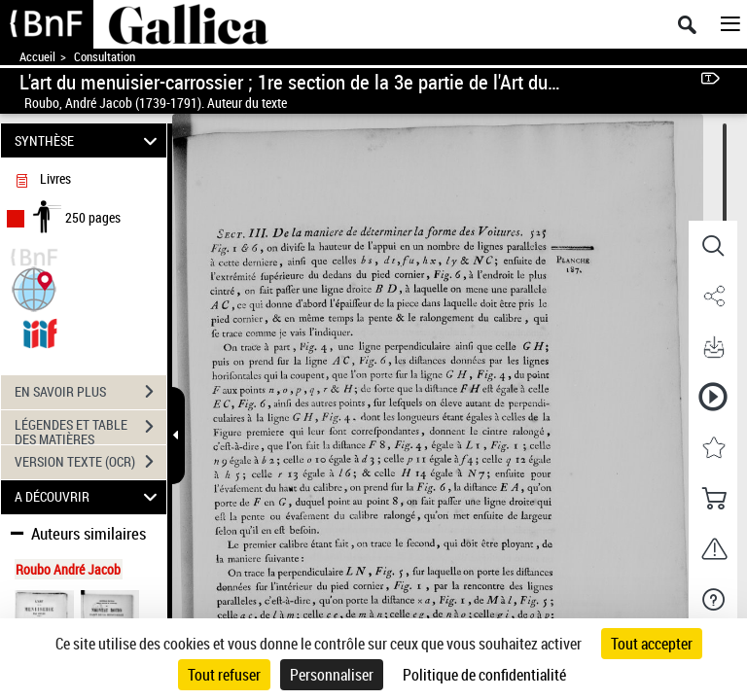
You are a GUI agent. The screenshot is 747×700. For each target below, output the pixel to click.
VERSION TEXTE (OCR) (90, 462)
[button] (34, 287)
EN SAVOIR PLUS (90, 392)
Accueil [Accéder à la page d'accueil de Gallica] (37, 57)
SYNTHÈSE (89, 140)
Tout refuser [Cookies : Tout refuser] (224, 675)
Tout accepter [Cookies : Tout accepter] (652, 644)
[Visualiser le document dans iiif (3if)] (40, 331)
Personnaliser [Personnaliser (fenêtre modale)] (332, 675)
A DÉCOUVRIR (89, 497)
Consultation (105, 57)
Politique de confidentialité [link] (484, 675)
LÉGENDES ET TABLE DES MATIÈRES (90, 429)
